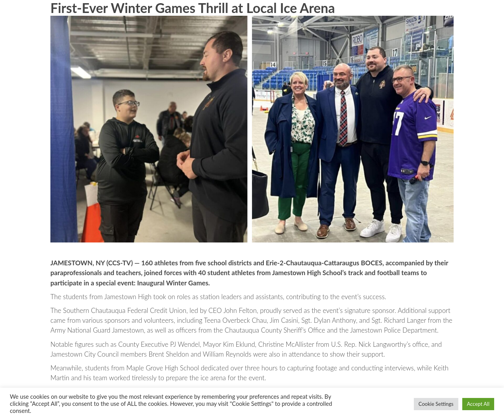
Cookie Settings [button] (436, 404)
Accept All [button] (478, 404)
